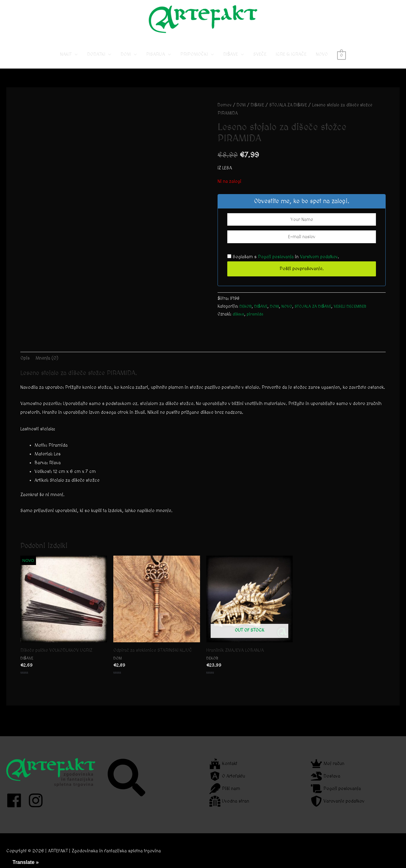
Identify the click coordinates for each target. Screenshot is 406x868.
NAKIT (66, 60)
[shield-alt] (338, 801)
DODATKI (96, 60)
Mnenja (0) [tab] (47, 364)
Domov (225, 110)
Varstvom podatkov (322, 262)
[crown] (328, 764)
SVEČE (260, 60)
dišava (239, 320)
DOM (126, 60)
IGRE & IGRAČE (291, 60)
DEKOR (246, 312)
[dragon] (326, 776)
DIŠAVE (231, 60)
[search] (127, 778)
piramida (257, 320)
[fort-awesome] (223, 764)
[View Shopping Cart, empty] (341, 60)
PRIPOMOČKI (194, 60)
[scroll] (336, 789)
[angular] (227, 776)
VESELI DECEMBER (356, 312)
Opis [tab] (25, 364)
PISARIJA (156, 60)
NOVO (322, 60)
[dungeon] (229, 801)
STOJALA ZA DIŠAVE (292, 110)
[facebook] (16, 800)
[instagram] (38, 800)
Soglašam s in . (285, 262)
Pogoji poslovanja (277, 262)
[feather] (225, 789)
